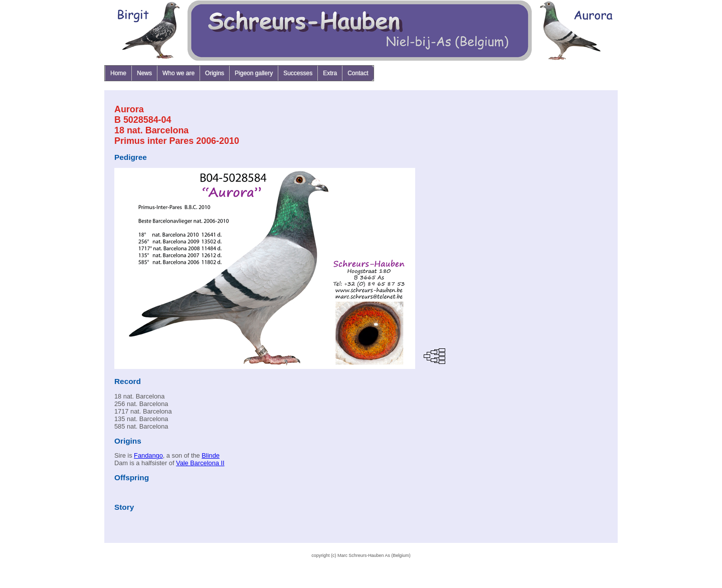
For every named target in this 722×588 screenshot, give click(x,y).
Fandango (148, 455)
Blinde (211, 455)
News (144, 73)
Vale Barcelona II (200, 463)
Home (118, 73)
